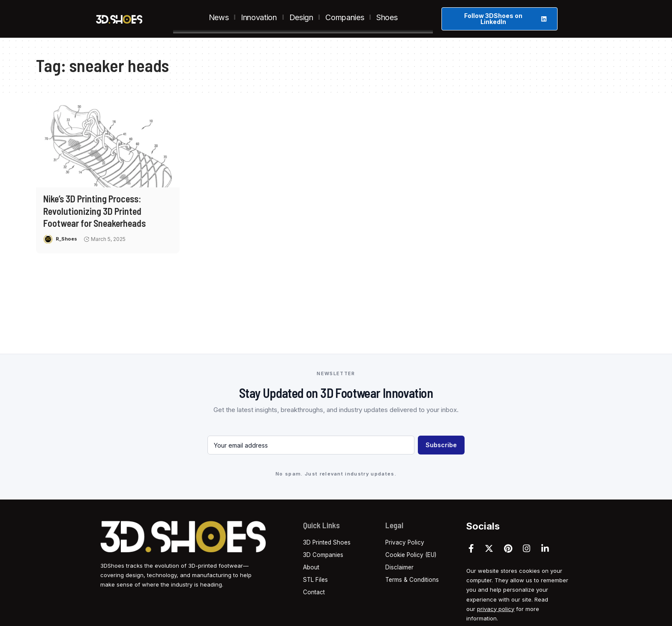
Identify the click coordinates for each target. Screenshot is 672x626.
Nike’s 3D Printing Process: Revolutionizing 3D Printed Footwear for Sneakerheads (94, 211)
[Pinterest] (508, 548)
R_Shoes (67, 239)
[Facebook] (471, 548)
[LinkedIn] (545, 548)
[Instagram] (527, 548)
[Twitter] (489, 548)
